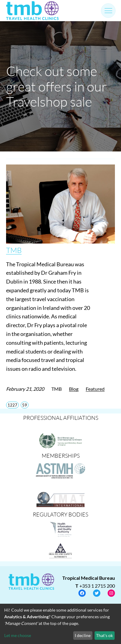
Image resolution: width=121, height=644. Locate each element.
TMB (14, 250)
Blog (74, 389)
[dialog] (60, 624)
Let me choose (18, 635)
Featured (95, 389)
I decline (83, 635)
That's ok (104, 635)
